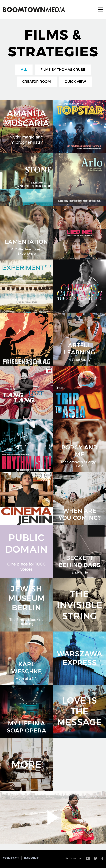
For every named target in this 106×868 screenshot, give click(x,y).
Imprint (31, 858)
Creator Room (37, 82)
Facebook (102, 858)
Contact (11, 858)
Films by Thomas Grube (63, 70)
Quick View (75, 82)
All (24, 70)
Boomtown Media (34, 9)
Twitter (96, 858)
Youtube (88, 858)
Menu (100, 9)
